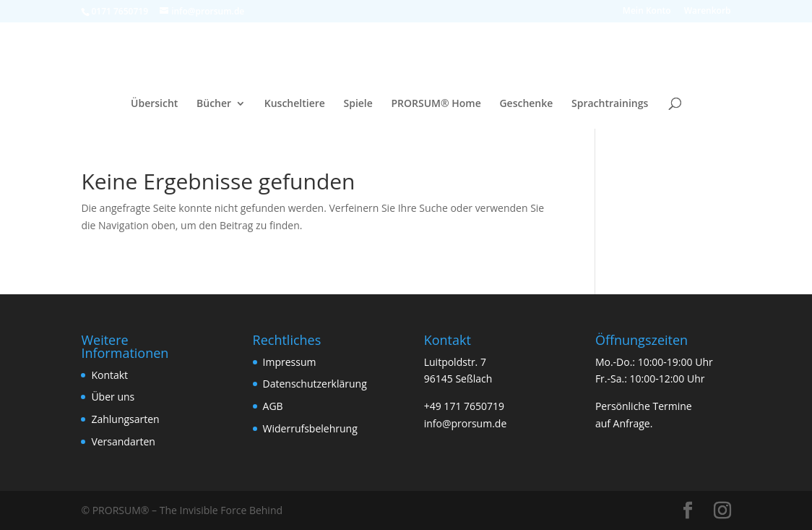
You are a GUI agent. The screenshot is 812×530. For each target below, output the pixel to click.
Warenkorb (708, 12)
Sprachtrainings (610, 104)
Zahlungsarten (125, 419)
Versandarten (123, 441)
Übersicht (154, 104)
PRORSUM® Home (436, 104)
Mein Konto (647, 12)
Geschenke (526, 104)
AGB (273, 406)
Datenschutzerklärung (315, 384)
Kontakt (109, 375)
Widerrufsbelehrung (310, 428)
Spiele (358, 104)
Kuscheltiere (295, 104)
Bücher (214, 104)
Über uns (113, 397)
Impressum (290, 362)
